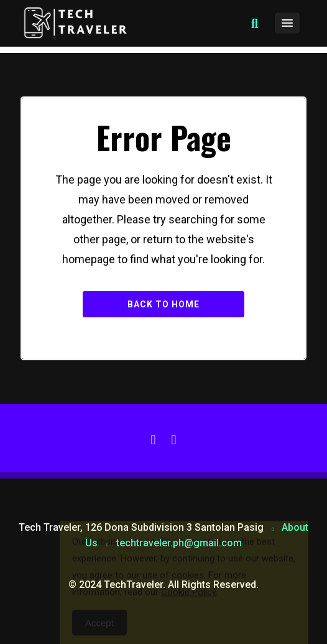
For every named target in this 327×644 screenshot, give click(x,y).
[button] (255, 24)
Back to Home (163, 304)
